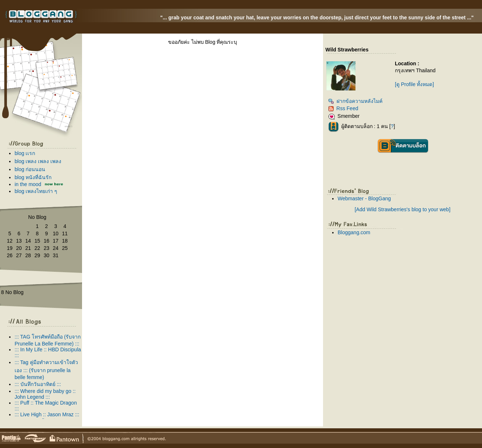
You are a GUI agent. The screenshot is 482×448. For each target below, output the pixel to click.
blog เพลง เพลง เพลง (38, 161)
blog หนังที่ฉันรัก (33, 177)
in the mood (28, 184)
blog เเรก (25, 153)
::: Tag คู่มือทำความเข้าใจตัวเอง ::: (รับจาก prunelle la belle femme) (46, 370)
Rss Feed (343, 108)
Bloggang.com (354, 232)
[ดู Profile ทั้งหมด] (414, 84)
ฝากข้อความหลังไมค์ (355, 101)
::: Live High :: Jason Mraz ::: (47, 414)
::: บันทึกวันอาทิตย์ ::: (38, 384)
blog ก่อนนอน (30, 169)
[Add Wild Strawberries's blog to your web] (403, 209)
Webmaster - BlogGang (364, 198)
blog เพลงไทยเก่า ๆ (36, 191)
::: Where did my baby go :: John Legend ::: (45, 394)
